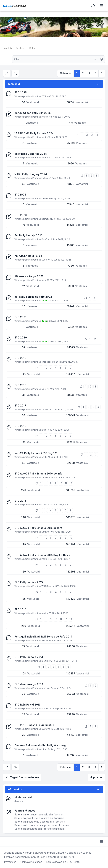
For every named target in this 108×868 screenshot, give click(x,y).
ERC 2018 (20, 385)
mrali (44, 613)
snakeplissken (49, 362)
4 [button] (95, 73)
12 (71, 483)
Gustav (45, 260)
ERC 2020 (21, 337)
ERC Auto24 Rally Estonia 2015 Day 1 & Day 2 (42, 555)
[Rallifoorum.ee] (14, 6)
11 (66, 483)
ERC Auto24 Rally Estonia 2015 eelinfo (38, 528)
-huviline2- (47, 477)
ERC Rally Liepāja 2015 (29, 582)
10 (61, 483)
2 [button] (83, 73)
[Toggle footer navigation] (102, 842)
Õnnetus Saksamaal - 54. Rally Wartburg (40, 745)
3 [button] (89, 73)
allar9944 (46, 640)
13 (71, 619)
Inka (44, 749)
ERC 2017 (20, 405)
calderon (46, 409)
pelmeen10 (47, 219)
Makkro (45, 708)
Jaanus (19, 801)
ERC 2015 (20, 501)
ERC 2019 (20, 358)
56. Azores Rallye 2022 (29, 276)
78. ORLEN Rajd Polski (28, 256)
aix (43, 280)
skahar (45, 158)
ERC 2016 (20, 426)
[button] (102, 73)
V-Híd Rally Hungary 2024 (31, 174)
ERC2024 (20, 195)
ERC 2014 (20, 609)
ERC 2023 (21, 215)
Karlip (44, 505)
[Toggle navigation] (102, 6)
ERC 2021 (20, 317)
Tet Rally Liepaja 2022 (28, 235)
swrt (44, 137)
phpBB (19, 853)
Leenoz (87, 853)
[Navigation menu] (7, 59)
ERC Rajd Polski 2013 (27, 705)
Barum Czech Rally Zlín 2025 (33, 113)
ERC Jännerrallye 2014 (29, 684)
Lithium (45, 532)
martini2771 (47, 661)
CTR (44, 96)
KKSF (44, 239)
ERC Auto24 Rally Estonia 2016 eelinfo (38, 474)
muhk (44, 430)
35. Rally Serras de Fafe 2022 (33, 297)
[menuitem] (93, 6)
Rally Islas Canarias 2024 (31, 154)
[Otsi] (95, 59)
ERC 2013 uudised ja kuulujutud (34, 725)
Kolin (44, 301)
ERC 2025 (21, 92)
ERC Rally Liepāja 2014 (29, 657)
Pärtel (44, 559)
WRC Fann (47, 586)
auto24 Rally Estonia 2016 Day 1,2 (36, 453)
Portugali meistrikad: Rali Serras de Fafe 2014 (43, 637)
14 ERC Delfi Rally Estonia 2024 (34, 133)
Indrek (45, 117)
